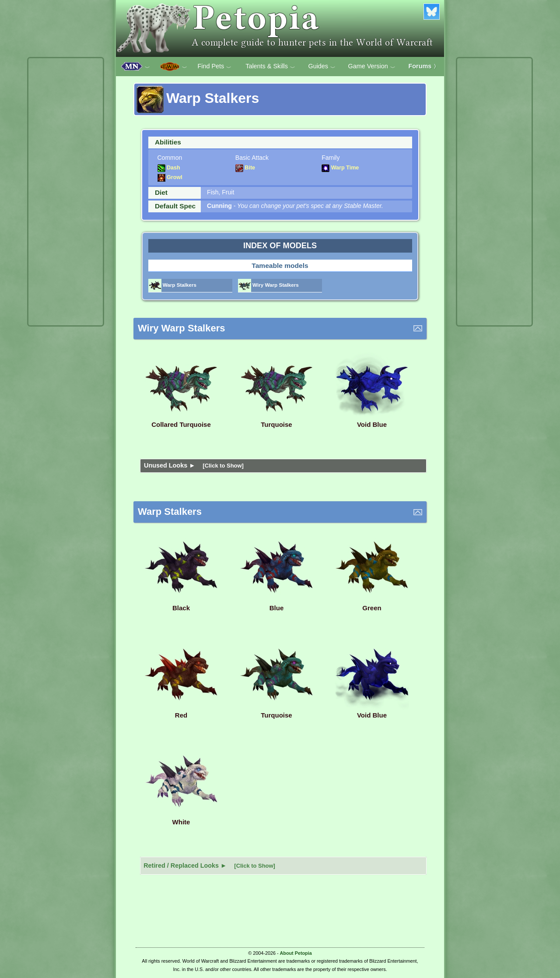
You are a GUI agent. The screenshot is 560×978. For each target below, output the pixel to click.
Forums (424, 66)
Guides (322, 67)
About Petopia (296, 953)
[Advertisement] (66, 192)
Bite (245, 168)
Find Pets (214, 67)
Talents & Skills (270, 67)
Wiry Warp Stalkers (268, 285)
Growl (170, 177)
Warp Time (340, 168)
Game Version (372, 67)
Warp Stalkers (173, 285)
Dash (169, 168)
